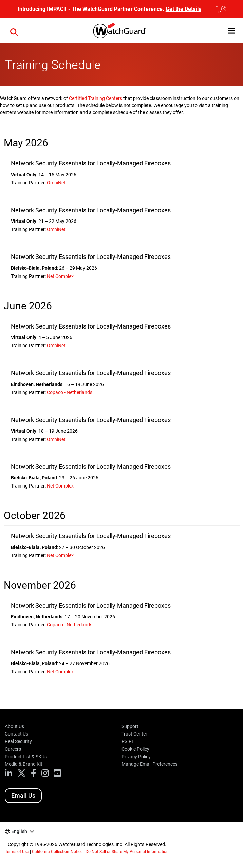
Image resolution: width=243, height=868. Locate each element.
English (19, 831)
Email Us (23, 795)
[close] (221, 9)
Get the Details (183, 9)
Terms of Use (17, 852)
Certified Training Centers (95, 98)
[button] (231, 31)
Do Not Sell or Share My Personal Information (127, 852)
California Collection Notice (57, 852)
